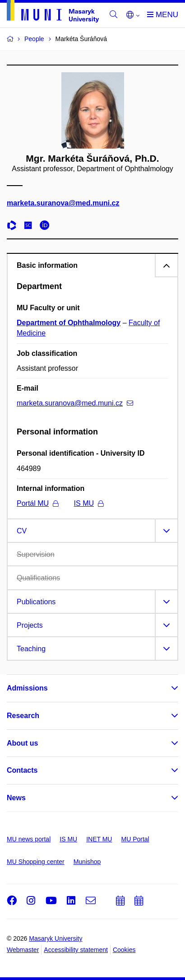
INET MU (99, 839)
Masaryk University (55, 938)
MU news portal (29, 839)
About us (22, 743)
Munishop (87, 862)
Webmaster (23, 950)
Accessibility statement (76, 950)
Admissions (27, 688)
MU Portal (135, 839)
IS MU (89, 503)
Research (23, 716)
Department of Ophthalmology (69, 323)
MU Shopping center (36, 862)
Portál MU (37, 503)
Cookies (124, 950)
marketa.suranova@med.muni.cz (63, 203)
